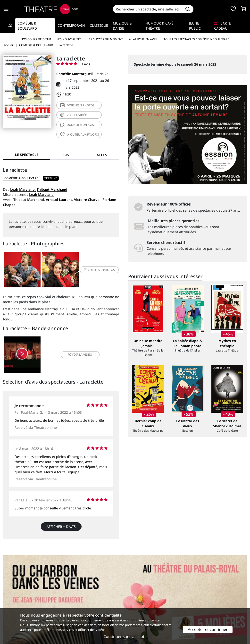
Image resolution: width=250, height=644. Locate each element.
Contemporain (71, 25)
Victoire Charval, (88, 200)
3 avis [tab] (67, 155)
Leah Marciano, (23, 189)
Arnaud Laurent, (59, 200)
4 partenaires (53, 625)
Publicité (135, 598)
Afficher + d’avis (61, 527)
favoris (80, 134)
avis (77, 125)
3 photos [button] (99, 270)
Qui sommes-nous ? (19, 593)
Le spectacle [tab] (27, 155)
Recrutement (13, 598)
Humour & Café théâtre (159, 26)
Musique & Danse (122, 26)
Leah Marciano (41, 194)
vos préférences (131, 625)
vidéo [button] (80, 355)
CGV (69, 604)
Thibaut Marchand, (29, 200)
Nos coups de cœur (36, 39)
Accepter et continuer (208, 629)
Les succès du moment (105, 39)
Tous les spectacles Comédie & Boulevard (197, 39)
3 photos (77, 105)
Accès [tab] (102, 155)
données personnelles (95, 604)
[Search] (148, 9)
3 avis (86, 64)
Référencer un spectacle (148, 593)
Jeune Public (195, 26)
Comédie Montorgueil (75, 74)
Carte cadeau (222, 26)
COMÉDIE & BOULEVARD (21, 178)
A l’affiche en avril (143, 39)
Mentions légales (17, 604)
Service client (76, 593)
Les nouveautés (69, 39)
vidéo (74, 115)
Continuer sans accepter (126, 636)
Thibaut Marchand (52, 189)
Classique (99, 25)
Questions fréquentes (83, 598)
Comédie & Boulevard (27, 26)
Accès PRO (136, 604)
